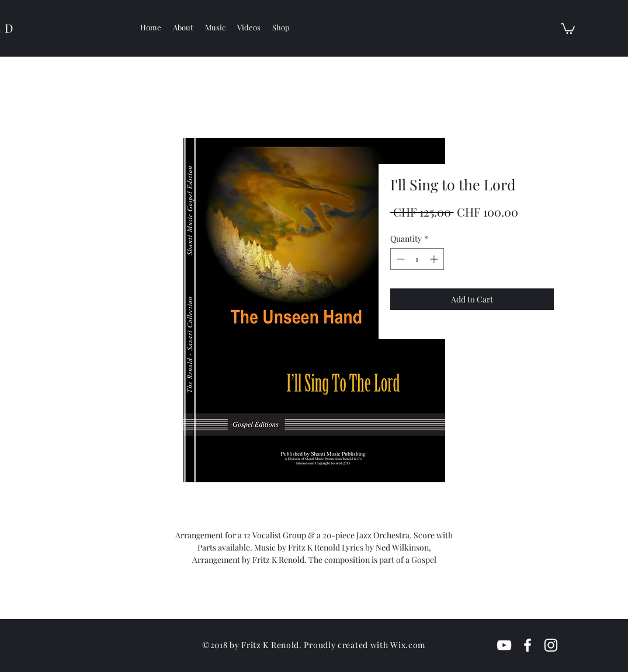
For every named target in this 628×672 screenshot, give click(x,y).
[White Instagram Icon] (551, 645)
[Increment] (435, 259)
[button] (568, 28)
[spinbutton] (417, 259)
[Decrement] (399, 259)
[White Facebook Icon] (528, 645)
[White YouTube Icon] (504, 645)
